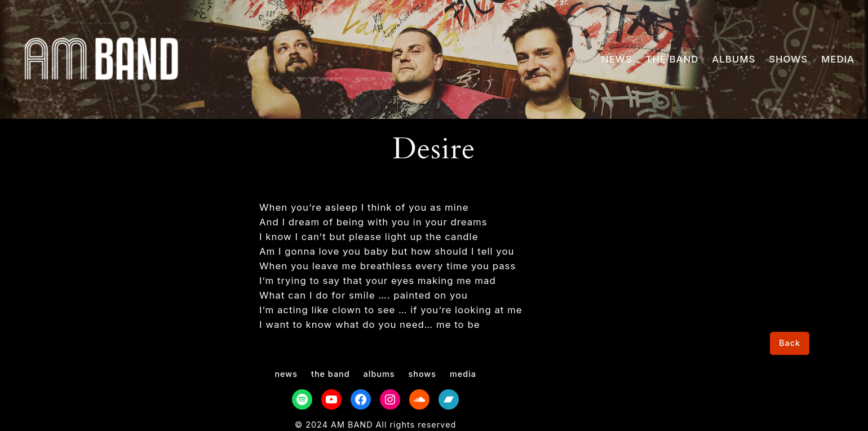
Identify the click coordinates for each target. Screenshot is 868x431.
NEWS (617, 59)
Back (790, 343)
